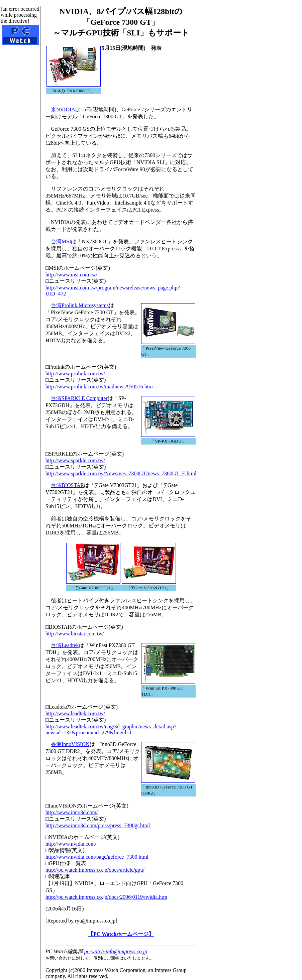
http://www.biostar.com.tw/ (75, 634)
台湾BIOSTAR (67, 485)
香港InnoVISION (70, 744)
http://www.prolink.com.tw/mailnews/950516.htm (99, 387)
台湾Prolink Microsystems (80, 305)
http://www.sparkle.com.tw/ (75, 460)
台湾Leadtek (65, 645)
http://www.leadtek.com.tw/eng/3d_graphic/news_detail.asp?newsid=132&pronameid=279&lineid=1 (111, 729)
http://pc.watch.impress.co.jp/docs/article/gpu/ (95, 870)
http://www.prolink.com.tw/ (75, 374)
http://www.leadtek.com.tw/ (75, 713)
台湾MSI (61, 241)
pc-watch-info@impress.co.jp (116, 951)
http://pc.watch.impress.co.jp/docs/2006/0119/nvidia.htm (106, 897)
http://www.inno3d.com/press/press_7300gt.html (98, 825)
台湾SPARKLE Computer (79, 398)
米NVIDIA (63, 109)
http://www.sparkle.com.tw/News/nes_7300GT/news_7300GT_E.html (121, 473)
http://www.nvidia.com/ (71, 844)
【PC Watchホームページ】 (121, 934)
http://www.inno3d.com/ (72, 812)
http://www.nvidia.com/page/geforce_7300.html (97, 857)
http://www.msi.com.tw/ (71, 275)
